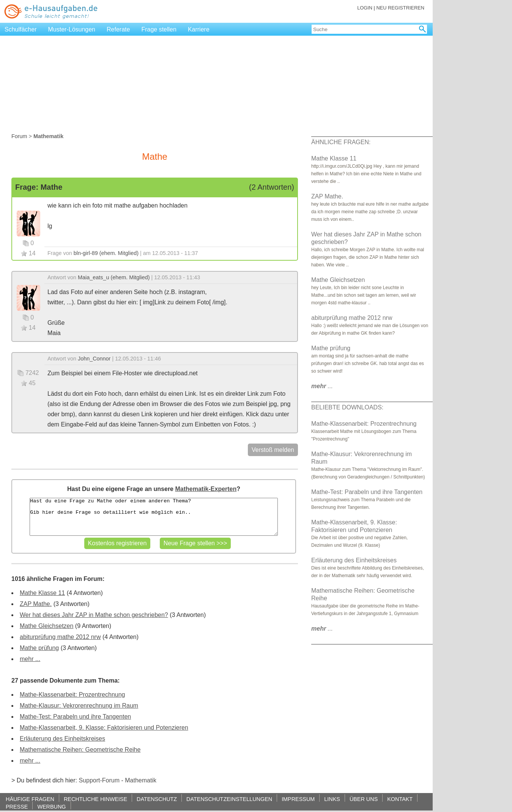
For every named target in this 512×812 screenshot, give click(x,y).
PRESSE (17, 806)
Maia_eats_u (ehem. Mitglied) (114, 277)
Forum (19, 136)
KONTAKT (400, 799)
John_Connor (94, 359)
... (322, 386)
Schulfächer (21, 29)
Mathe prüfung (39, 648)
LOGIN (365, 8)
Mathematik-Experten (206, 489)
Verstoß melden (273, 450)
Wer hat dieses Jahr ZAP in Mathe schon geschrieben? (94, 615)
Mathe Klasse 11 (42, 593)
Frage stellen (159, 29)
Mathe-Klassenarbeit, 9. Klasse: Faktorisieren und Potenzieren (104, 728)
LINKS (332, 799)
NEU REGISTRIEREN (400, 8)
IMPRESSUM (298, 799)
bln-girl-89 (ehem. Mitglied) (106, 253)
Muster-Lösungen (72, 29)
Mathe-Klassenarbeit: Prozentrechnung (72, 695)
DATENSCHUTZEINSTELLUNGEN (229, 799)
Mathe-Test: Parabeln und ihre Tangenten (75, 717)
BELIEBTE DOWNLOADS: (347, 407)
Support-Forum (99, 780)
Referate (118, 29)
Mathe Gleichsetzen (46, 626)
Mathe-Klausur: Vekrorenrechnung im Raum (79, 706)
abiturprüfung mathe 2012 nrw (60, 637)
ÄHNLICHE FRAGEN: (341, 142)
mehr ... (30, 659)
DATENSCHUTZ (157, 799)
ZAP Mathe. (36, 604)
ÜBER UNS (364, 799)
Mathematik (141, 780)
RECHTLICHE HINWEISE (95, 799)
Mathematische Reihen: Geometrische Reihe (80, 750)
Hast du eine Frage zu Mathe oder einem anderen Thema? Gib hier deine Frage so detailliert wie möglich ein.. (154, 517)
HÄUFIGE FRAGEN (30, 799)
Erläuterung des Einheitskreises (62, 739)
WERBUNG (51, 806)
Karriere (199, 29)
